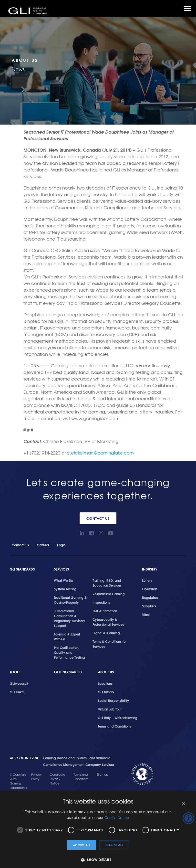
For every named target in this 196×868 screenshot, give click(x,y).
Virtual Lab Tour (110, 709)
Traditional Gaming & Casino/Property (70, 600)
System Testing (65, 589)
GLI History (106, 692)
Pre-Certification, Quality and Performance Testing (69, 652)
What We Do (63, 580)
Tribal (146, 614)
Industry (150, 569)
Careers (43, 545)
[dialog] (98, 830)
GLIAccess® (19, 683)
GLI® (28, 11)
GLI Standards (22, 569)
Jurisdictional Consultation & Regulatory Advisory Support (70, 618)
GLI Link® (17, 692)
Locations (105, 683)
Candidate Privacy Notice (57, 779)
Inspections (101, 602)
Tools (15, 672)
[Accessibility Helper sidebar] (188, 818)
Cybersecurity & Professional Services (108, 622)
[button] (98, 860)
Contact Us (98, 518)
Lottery (147, 580)
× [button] (183, 804)
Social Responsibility (113, 700)
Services (61, 569)
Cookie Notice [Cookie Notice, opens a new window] (117, 817)
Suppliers (149, 606)
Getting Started (68, 672)
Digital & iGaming (106, 633)
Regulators (150, 597)
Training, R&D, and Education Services (107, 583)
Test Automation (105, 611)
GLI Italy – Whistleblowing (118, 718)
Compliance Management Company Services (79, 764)
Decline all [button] (114, 845)
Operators (150, 589)
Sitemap (102, 774)
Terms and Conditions (114, 726)
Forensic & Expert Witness (67, 636)
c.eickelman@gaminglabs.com (100, 453)
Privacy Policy (36, 777)
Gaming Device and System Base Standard (77, 758)
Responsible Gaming (109, 594)
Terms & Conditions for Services (109, 644)
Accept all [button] (82, 845)
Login (61, 545)
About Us (106, 672)
